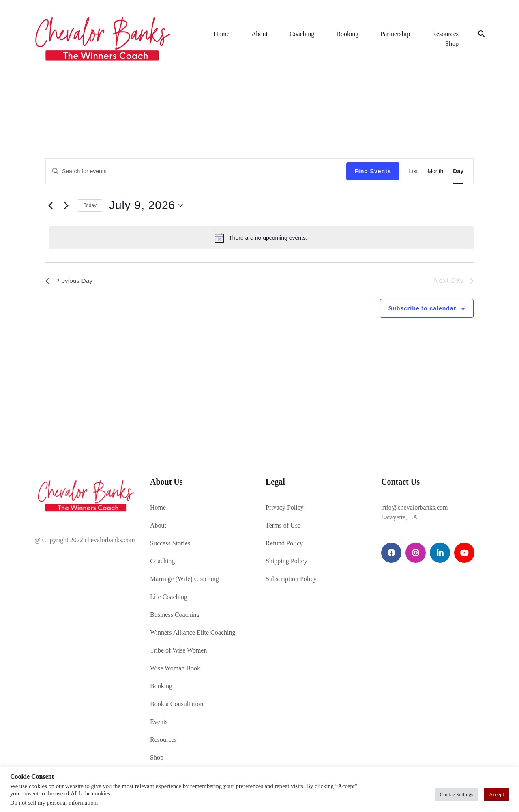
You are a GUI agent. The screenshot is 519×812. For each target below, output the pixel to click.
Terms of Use (283, 524)
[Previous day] (50, 205)
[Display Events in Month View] (435, 171)
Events (159, 721)
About (259, 34)
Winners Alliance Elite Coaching (193, 632)
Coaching (302, 34)
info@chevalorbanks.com (414, 507)
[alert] (261, 237)
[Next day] (66, 205)
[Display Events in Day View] (458, 171)
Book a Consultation (177, 703)
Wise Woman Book (175, 667)
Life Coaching (169, 596)
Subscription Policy (291, 578)
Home (222, 34)
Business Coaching (175, 614)
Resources (445, 34)
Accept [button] (496, 794)
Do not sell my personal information (53, 803)
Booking (347, 34)
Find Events (373, 170)
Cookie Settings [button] (456, 794)
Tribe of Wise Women (178, 649)
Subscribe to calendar (422, 308)
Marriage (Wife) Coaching (184, 578)
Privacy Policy (285, 507)
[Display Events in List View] (414, 171)
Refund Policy (284, 542)
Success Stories (170, 542)
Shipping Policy (286, 560)
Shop (452, 44)
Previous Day (70, 280)
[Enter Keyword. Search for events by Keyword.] (196, 171)
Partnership (395, 34)
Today (90, 205)
